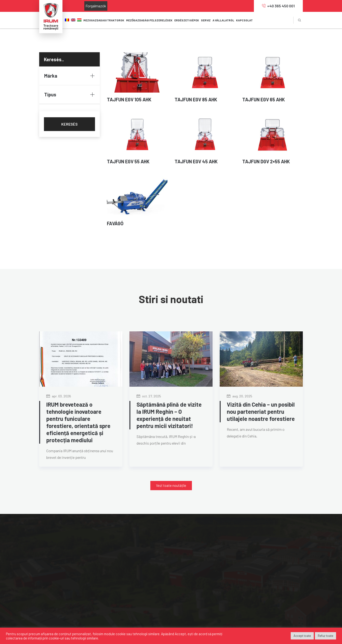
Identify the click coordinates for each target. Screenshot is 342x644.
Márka (69, 76)
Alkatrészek (123, 583)
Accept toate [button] (302, 636)
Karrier (185, 566)
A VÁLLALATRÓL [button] (223, 20)
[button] (171, 486)
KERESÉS (69, 124)
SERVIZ (206, 20)
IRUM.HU (252, 583)
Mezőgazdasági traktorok (134, 549)
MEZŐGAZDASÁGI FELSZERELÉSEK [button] (149, 20)
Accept (180, 634)
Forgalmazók (96, 6)
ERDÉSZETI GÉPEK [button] (187, 20)
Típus (69, 94)
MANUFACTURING (259, 566)
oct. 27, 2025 (149, 396)
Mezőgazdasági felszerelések (137, 558)
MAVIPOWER (255, 558)
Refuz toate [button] (325, 636)
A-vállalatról (189, 549)
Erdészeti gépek (127, 566)
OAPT (249, 575)
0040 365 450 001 (58, 580)
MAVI (249, 549)
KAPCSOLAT (244, 20)
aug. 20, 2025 (240, 396)
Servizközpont (126, 575)
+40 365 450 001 (278, 6)
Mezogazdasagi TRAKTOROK (104, 20)
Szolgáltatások (191, 575)
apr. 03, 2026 (59, 396)
